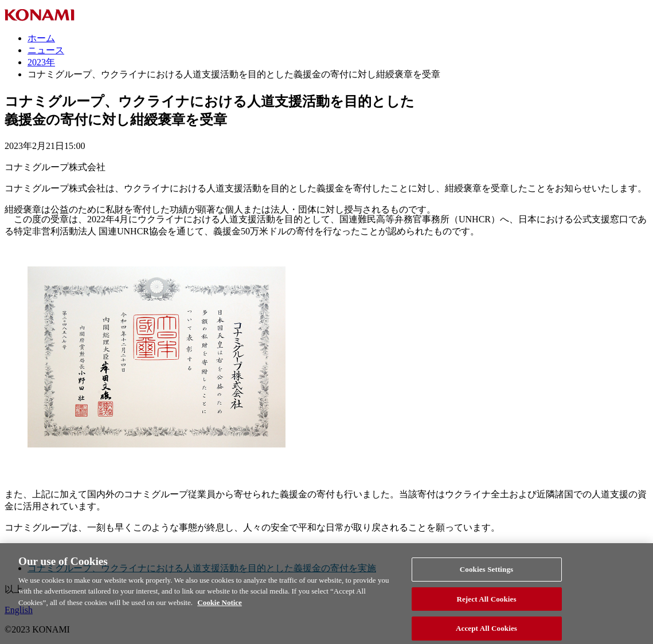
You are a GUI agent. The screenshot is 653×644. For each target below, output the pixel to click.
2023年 (41, 62)
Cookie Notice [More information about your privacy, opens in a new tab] (220, 608)
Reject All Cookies (486, 604)
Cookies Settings (486, 574)
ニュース (46, 50)
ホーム (41, 38)
